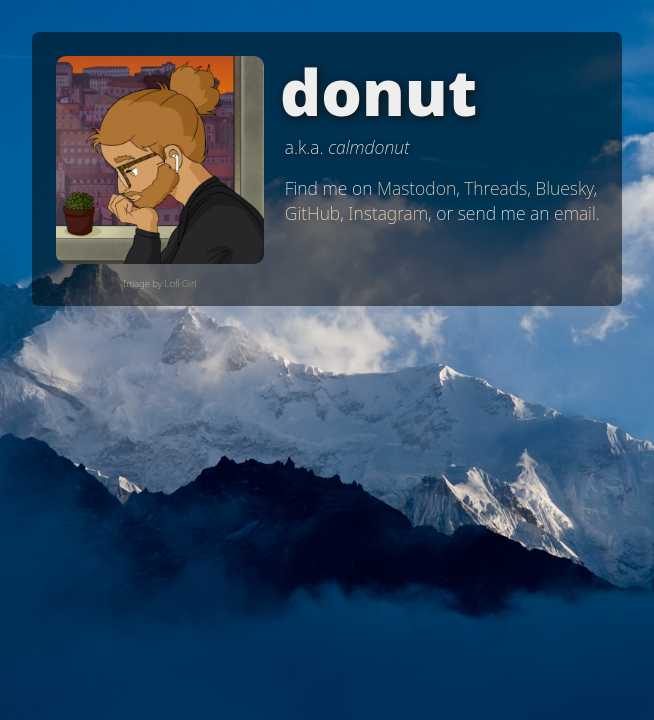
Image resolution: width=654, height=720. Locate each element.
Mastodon (416, 188)
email (575, 213)
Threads (495, 188)
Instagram (388, 213)
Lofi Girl (181, 283)
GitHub (312, 213)
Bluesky (564, 188)
